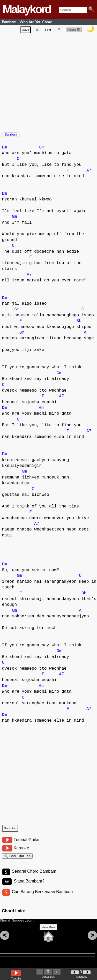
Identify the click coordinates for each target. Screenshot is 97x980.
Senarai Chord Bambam (34, 876)
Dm (5, 150)
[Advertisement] (48, 83)
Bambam (11, 136)
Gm (42, 150)
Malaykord (27, 9)
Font (48, 31)
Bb (79, 324)
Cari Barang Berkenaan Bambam (42, 897)
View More (48, 935)
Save (26, 31)
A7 (89, 173)
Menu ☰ (74, 31)
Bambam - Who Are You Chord (27, 22)
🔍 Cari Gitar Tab (17, 859)
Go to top (10, 831)
